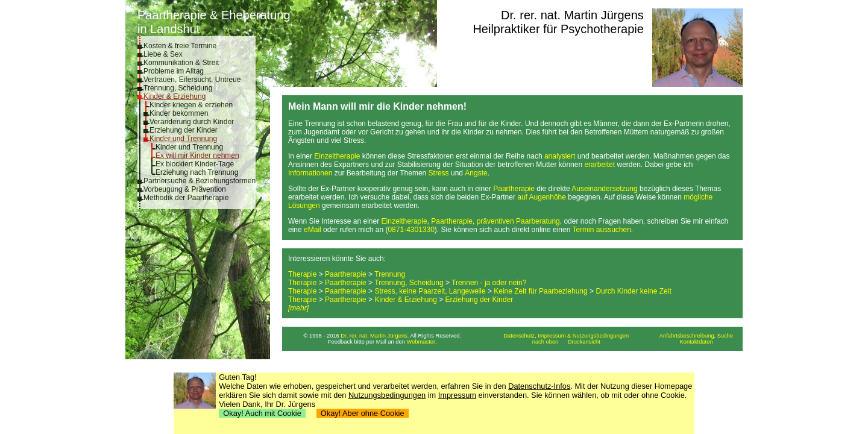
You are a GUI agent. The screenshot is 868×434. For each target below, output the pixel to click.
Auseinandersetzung (604, 189)
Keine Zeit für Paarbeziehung (540, 291)
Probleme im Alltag (174, 71)
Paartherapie (514, 189)
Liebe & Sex (163, 54)
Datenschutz (519, 336)
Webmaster (421, 342)
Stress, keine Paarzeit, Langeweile (430, 291)
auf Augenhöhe (542, 197)
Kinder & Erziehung (175, 96)
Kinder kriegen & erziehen (191, 105)
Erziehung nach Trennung (197, 172)
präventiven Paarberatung (518, 221)
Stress (439, 173)
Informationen (310, 173)
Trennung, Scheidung (178, 88)
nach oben (546, 342)
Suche (725, 336)
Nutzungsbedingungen (387, 395)
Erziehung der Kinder (184, 130)
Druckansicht (584, 342)
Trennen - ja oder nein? (489, 283)
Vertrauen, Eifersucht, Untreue (192, 80)
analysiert (560, 156)
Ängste (476, 173)
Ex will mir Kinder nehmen (197, 156)
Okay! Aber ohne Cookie (363, 413)
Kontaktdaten (697, 342)
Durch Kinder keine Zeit (633, 291)
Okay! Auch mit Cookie (262, 413)
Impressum (457, 395)
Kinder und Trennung (183, 139)
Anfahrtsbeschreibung (687, 336)
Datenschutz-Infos (539, 386)
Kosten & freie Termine (180, 46)
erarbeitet (599, 165)
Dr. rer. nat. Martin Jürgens (572, 15)
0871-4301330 (411, 230)
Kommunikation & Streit (181, 63)
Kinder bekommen (179, 113)
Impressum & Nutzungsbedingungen (583, 336)
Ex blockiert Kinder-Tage (195, 164)
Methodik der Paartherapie (186, 198)
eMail (313, 230)
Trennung (390, 274)
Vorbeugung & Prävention (185, 189)
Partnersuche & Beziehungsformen (200, 181)
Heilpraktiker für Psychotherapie (558, 29)
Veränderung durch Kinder (192, 122)
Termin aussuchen (601, 230)
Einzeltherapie (337, 156)
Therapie (302, 274)
